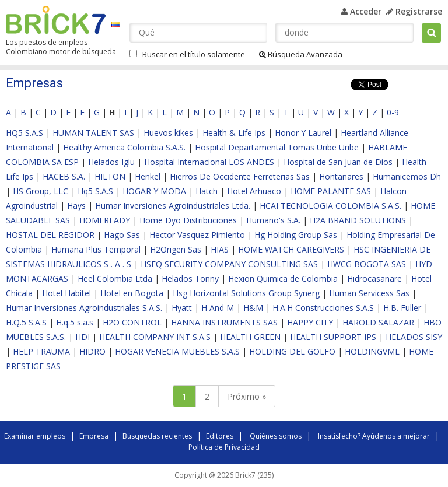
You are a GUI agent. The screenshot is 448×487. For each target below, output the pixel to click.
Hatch (206, 191)
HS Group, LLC (41, 191)
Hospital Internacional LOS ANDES (209, 162)
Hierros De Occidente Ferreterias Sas (240, 176)
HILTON (110, 176)
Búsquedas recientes (157, 436)
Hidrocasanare (374, 278)
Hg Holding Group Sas (296, 235)
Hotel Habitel (66, 293)
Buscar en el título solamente (194, 54)
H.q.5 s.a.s (75, 322)
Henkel (148, 176)
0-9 (393, 112)
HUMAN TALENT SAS (93, 133)
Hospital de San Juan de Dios (338, 162)
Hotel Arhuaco (254, 191)
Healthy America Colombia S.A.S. (124, 147)
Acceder (361, 11)
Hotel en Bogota (132, 293)
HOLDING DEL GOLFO (292, 351)
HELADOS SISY (414, 337)
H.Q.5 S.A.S (26, 322)
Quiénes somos (276, 436)
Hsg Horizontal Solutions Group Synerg (246, 293)
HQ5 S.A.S (24, 133)
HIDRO (92, 351)
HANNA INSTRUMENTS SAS (224, 322)
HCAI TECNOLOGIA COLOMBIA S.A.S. (330, 206)
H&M (253, 308)
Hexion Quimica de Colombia (283, 278)
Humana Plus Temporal (96, 249)
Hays (76, 206)
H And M (218, 308)
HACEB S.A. (64, 176)
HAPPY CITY (310, 322)
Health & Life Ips (234, 133)
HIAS (220, 249)
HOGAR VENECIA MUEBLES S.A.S (177, 351)
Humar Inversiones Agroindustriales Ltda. (173, 206)
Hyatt (182, 308)
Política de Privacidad (224, 447)
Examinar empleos (35, 436)
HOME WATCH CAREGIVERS (291, 249)
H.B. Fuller (402, 308)
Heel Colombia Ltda (115, 278)
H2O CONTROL (132, 322)
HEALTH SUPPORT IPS (333, 337)
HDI (83, 337)
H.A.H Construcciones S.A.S (323, 308)
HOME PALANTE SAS (331, 191)
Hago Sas (122, 235)
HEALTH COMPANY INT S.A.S (155, 337)
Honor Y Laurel (303, 133)
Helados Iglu (111, 162)
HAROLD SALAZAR (378, 322)
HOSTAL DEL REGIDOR (50, 235)
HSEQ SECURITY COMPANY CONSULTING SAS (229, 264)
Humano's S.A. (273, 220)
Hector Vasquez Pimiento (197, 235)
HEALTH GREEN (250, 337)
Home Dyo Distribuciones (188, 220)
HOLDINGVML (372, 351)
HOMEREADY (105, 220)
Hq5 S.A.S (95, 191)
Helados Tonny (190, 278)
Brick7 (56, 20)
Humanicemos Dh (407, 176)
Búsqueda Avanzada (301, 54)
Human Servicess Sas (369, 293)
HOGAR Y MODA (154, 191)
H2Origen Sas (176, 249)
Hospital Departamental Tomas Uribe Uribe (277, 147)
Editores (220, 436)
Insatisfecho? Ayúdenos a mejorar (374, 436)
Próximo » (247, 396)
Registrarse (414, 11)
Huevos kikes (168, 133)
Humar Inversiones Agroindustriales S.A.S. (84, 308)
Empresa (94, 436)
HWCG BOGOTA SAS (367, 264)
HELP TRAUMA (41, 351)
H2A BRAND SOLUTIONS (358, 220)
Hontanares (341, 176)
